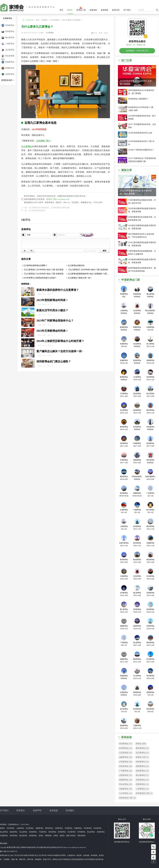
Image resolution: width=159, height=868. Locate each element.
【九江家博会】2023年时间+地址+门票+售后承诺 (43, 270)
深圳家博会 (142, 762)
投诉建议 (70, 810)
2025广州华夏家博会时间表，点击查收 (142, 126)
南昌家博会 (142, 771)
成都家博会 (126, 757)
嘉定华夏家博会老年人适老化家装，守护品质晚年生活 (141, 236)
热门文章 (127, 60)
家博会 (70, 10)
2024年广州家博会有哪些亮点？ (141, 150)
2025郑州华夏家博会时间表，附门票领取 (142, 117)
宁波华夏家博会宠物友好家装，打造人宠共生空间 (142, 202)
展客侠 (2, 828)
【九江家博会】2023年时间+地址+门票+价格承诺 (43, 274)
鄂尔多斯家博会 (8, 56)
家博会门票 (81, 10)
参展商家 (105, 10)
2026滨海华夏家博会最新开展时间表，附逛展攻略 (142, 210)
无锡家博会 (126, 789)
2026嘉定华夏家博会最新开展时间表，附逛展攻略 (142, 227)
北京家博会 (8, 50)
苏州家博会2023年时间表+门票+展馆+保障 (141, 109)
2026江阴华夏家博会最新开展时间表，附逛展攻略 (142, 244)
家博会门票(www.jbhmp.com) (58, 199)
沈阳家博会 (126, 775)
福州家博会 (33, 836)
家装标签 (127, 737)
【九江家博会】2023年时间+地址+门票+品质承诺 (88, 270)
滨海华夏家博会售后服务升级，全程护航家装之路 (142, 219)
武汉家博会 (142, 753)
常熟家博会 (8, 25)
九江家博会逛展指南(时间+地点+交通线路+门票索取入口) (91, 274)
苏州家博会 (126, 748)
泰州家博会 (62, 832)
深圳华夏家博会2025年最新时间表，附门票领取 (141, 92)
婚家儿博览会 (71, 836)
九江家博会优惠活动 (76, 265)
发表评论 (26, 229)
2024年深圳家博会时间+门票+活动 (141, 143)
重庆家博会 (142, 748)
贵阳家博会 (142, 766)
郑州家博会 (126, 744)
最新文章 (127, 170)
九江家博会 (55, 20)
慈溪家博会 (8, 62)
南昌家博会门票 (127, 798)
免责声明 (37, 810)
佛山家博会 (8, 38)
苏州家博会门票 (144, 793)
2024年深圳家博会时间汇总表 (140, 133)
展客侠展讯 (81, 836)
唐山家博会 (142, 775)
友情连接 (54, 810)
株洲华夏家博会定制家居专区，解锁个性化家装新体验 (142, 270)
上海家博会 (8, 44)
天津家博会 (126, 762)
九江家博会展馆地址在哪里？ (35, 265)
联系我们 (21, 810)
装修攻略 (93, 10)
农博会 (56, 836)
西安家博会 (14, 836)
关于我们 (127, 10)
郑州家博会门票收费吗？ (138, 99)
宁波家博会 (43, 832)
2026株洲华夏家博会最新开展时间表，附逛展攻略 (142, 261)
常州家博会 (81, 832)
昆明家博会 (142, 784)
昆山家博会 (126, 784)
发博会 (41, 836)
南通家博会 (126, 780)
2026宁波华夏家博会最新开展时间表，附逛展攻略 (136, 192)
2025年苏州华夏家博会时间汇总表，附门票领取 (137, 82)
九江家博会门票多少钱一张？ (80, 278)
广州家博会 (126, 771)
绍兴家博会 (72, 832)
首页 (61, 10)
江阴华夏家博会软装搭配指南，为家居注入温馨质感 (142, 253)
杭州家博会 (98, 828)
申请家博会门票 (131, 280)
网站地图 (3, 843)
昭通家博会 (8, 68)
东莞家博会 (142, 780)
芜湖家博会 (33, 832)
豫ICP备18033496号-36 (9, 851)
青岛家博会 (126, 766)
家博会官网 (11, 847)
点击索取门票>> (44, 141)
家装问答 (116, 10)
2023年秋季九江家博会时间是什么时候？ (40, 278)
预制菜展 (48, 836)
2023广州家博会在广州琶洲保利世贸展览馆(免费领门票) (142, 160)
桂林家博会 (8, 32)
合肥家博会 (8, 74)
